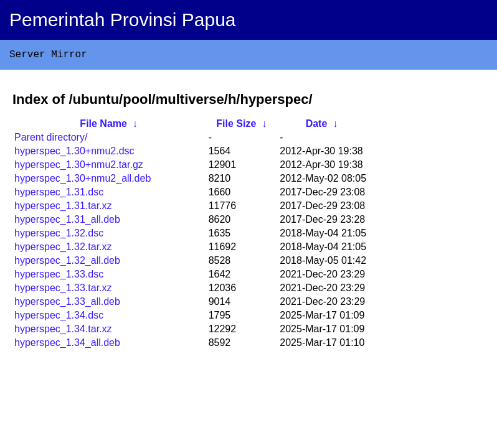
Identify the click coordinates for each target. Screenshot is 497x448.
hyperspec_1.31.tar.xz (63, 208)
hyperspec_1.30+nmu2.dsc (74, 153)
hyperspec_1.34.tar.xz (63, 331)
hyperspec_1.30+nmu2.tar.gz (79, 167)
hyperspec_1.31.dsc (59, 194)
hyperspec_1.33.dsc (59, 277)
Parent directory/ (51, 140)
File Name (103, 126)
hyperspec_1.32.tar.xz (63, 249)
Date (317, 126)
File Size (236, 126)
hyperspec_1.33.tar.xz (63, 290)
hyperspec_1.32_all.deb (67, 263)
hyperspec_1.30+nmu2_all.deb (83, 181)
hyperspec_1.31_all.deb (67, 222)
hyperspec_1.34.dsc (59, 318)
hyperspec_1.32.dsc (59, 236)
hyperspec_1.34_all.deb (67, 345)
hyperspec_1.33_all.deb (67, 304)
